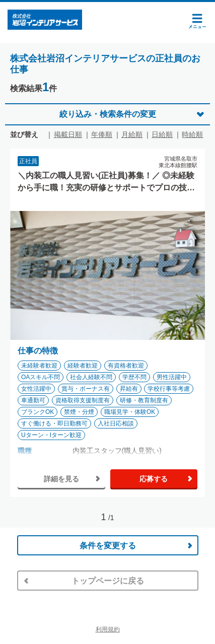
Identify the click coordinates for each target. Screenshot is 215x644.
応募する (154, 479)
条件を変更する (108, 546)
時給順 (192, 134)
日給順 (162, 134)
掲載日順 (68, 134)
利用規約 (108, 629)
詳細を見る (61, 479)
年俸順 (102, 134)
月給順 (132, 134)
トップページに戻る (108, 581)
